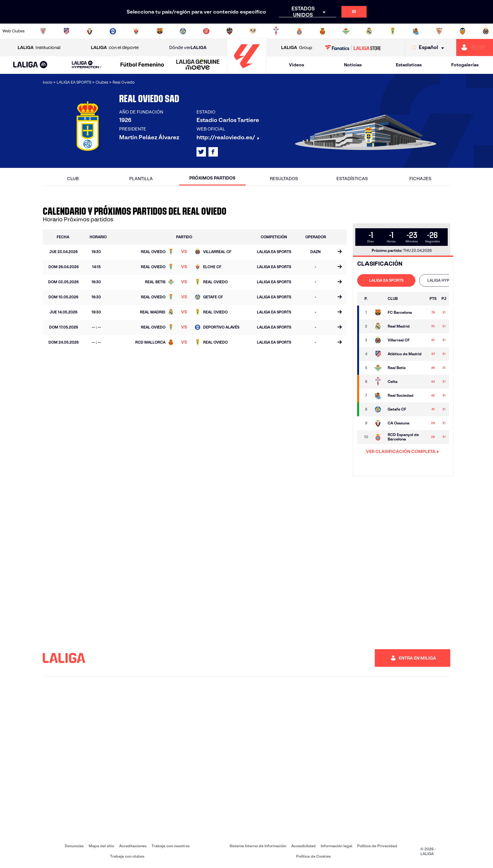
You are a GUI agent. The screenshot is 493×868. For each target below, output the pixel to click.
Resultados (284, 179)
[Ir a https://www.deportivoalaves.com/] (113, 31)
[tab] (386, 280)
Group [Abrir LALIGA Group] (297, 48)
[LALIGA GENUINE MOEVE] (198, 65)
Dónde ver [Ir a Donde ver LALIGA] (188, 48)
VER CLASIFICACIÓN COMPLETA (402, 451)
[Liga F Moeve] (142, 65)
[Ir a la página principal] (247, 71)
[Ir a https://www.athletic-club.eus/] (43, 31)
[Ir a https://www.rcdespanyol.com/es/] (299, 31)
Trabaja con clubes (127, 856)
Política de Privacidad (377, 846)
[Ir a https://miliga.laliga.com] (475, 47)
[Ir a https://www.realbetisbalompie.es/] (346, 31)
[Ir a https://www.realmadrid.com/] (369, 31)
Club (73, 179)
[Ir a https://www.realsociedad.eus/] (416, 31)
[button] (30, 65)
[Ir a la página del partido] (339, 252)
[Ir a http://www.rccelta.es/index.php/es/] (276, 31)
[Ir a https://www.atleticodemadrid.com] (66, 31)
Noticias (353, 65)
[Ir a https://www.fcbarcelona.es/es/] (160, 31)
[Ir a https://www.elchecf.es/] (136, 31)
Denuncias (74, 846)
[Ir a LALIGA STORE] (353, 47)
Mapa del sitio (101, 846)
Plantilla (141, 179)
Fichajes (420, 179)
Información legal (336, 846)
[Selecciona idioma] (429, 48)
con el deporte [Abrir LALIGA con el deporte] (115, 48)
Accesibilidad (303, 846)
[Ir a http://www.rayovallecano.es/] (253, 31)
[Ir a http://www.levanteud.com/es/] (230, 31)
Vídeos (296, 65)
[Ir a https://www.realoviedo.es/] (393, 31)
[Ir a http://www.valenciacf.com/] (463, 31)
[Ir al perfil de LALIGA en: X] (201, 152)
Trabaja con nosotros (171, 846)
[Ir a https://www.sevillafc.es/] (439, 31)
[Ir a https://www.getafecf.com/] (183, 31)
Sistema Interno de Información (258, 846)
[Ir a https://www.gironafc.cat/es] (206, 31)
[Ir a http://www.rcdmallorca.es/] (323, 31)
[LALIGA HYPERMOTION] (87, 65)
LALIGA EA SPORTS (386, 280)
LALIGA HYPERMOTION (448, 280)
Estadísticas (409, 65)
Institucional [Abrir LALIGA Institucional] (39, 48)
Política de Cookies (313, 856)
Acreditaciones (133, 846)
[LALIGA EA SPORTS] (30, 65)
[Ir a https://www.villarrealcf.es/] (486, 31)
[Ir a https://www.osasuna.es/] (90, 31)
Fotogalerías (465, 65)
